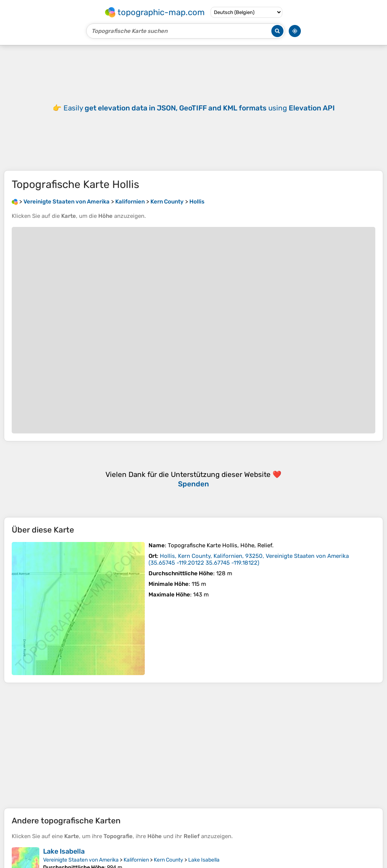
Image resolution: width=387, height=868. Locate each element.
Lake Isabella (64, 851)
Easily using (199, 108)
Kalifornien (136, 860)
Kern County (169, 860)
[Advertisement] (193, 745)
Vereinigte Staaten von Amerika (81, 860)
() (249, 559)
